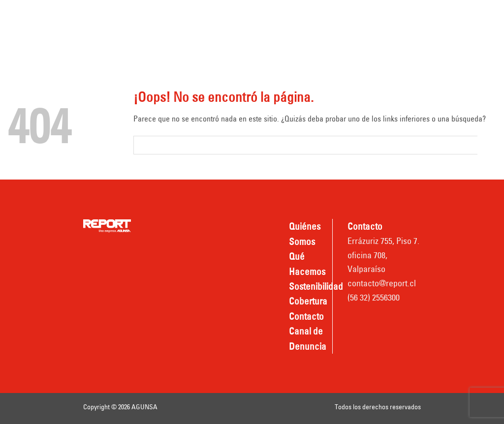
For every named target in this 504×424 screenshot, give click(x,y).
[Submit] (487, 145)
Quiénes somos (173, 16)
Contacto (161, 43)
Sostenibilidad (323, 16)
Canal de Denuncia (232, 43)
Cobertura (388, 16)
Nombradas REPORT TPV (334, 43)
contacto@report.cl (382, 283)
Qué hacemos (252, 16)
